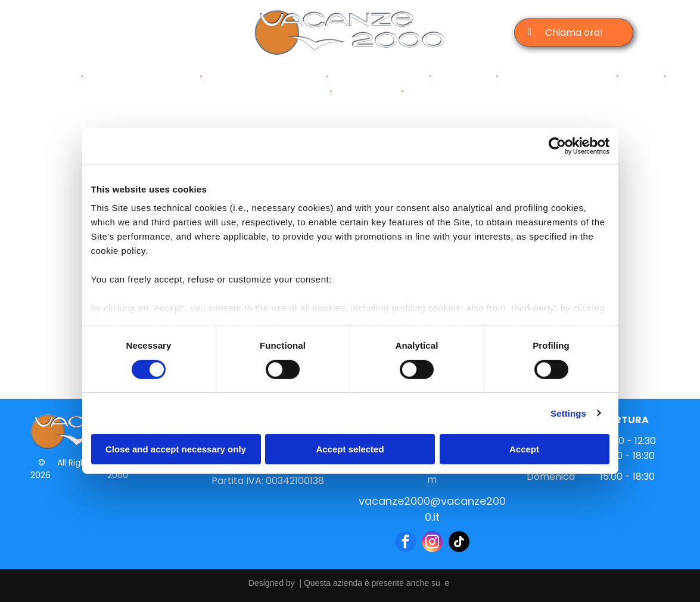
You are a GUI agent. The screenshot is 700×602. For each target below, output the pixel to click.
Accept (524, 449)
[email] (138, 33)
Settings (568, 413)
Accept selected (350, 449)
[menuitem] (58, 76)
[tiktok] (162, 33)
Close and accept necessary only (176, 449)
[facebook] (90, 33)
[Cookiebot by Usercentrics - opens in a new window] (557, 146)
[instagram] (114, 33)
